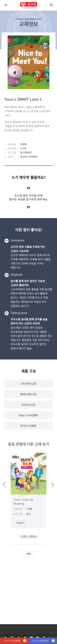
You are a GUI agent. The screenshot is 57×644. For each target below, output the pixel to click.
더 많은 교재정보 (28, 536)
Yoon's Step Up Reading (23, 501)
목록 (29, 554)
